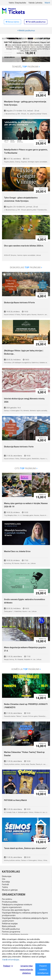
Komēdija (6, 882)
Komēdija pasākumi (26, 669)
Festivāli (5, 884)
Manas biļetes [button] (12, 22)
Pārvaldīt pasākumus (11, 929)
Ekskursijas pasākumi (26, 267)
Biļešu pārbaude (9, 926)
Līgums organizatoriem (12, 907)
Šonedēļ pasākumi (26, 67)
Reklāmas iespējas (10, 924)
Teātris (5, 887)
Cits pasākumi (26, 468)
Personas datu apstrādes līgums (16, 910)
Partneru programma (11, 932)
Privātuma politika (10, 902)
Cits (4, 879)
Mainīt (47, 3)
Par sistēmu (7, 899)
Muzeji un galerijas (10, 890)
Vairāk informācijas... (11, 960)
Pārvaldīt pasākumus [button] (36, 22)
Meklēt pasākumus (26, 31)
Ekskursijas (7, 876)
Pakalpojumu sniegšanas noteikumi (17, 905)
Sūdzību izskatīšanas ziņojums (15, 934)
